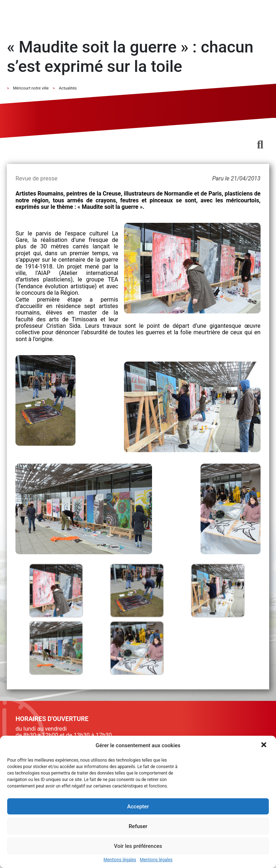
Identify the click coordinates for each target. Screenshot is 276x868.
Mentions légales (120, 860)
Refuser (138, 826)
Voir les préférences (138, 846)
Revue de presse (36, 178)
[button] (264, 745)
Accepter (138, 807)
